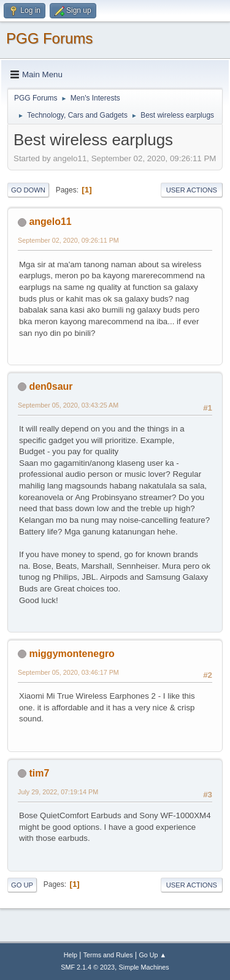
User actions (192, 190)
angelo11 (50, 222)
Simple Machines (144, 967)
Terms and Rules (108, 955)
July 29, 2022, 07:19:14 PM (58, 792)
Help (71, 955)
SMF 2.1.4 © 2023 (88, 967)
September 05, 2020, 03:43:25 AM (68, 405)
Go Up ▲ (152, 955)
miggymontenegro (71, 654)
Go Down (28, 190)
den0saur (51, 386)
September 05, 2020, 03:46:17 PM (68, 672)
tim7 (39, 773)
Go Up (22, 885)
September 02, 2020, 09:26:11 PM (68, 240)
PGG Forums (49, 38)
